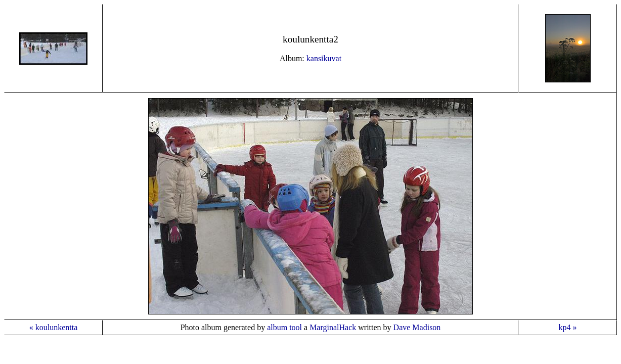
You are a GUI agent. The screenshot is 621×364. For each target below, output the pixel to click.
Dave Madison (417, 327)
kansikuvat (324, 58)
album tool (284, 327)
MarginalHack (333, 327)
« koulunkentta (54, 327)
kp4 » (568, 327)
